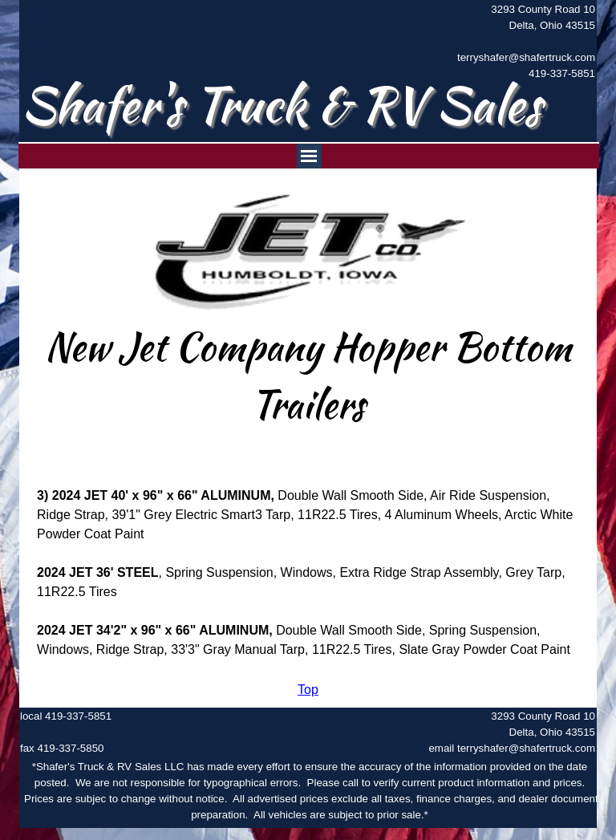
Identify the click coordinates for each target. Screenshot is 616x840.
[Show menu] (309, 156)
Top (308, 690)
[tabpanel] (517, 42)
